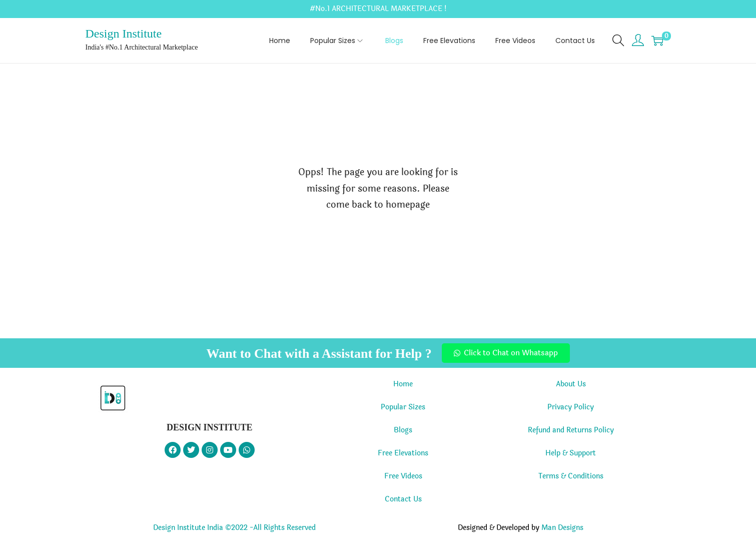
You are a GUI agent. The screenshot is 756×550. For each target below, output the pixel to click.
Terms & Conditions (571, 476)
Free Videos (403, 476)
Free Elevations (403, 453)
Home (403, 384)
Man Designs (562, 528)
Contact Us (403, 499)
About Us (571, 384)
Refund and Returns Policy (571, 430)
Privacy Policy (571, 407)
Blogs (403, 430)
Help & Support (571, 453)
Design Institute (124, 34)
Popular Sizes (403, 407)
